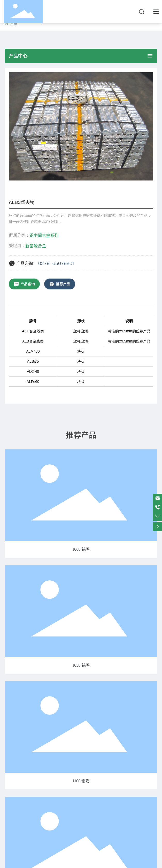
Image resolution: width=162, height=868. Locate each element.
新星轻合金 (36, 246)
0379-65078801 (57, 263)
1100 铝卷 (81, 781)
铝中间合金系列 (44, 235)
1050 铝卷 (81, 665)
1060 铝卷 (81, 549)
